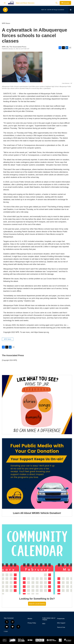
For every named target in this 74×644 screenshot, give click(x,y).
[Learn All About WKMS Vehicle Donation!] (37, 474)
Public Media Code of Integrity (49, 619)
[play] (5, 10)
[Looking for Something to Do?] (37, 559)
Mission (30, 619)
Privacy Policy (32, 623)
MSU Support (61, 623)
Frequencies (61, 619)
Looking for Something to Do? (37, 599)
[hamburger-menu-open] (5, 3)
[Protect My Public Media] (21, 640)
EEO (44, 624)
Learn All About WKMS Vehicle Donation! (37, 513)
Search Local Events (37, 604)
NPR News (6, 23)
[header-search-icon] (57, 3)
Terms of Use (61, 627)
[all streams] (71, 10)
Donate (66, 3)
